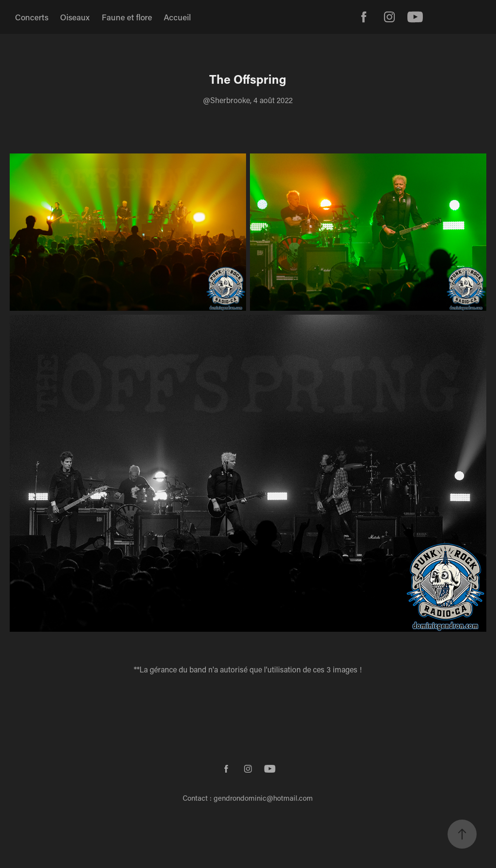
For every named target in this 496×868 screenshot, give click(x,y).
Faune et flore (127, 17)
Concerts (32, 17)
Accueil (177, 17)
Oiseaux (75, 17)
